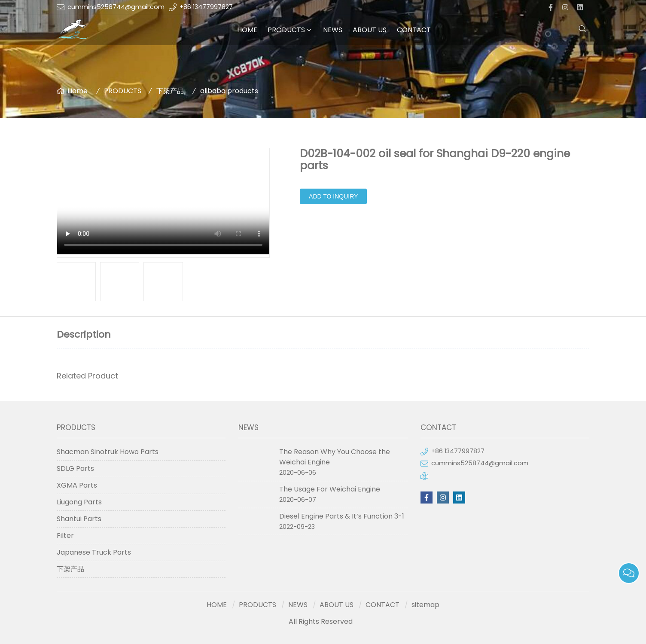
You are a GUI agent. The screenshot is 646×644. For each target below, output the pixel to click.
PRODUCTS (286, 30)
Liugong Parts (79, 502)
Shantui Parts (79, 519)
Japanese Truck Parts (94, 552)
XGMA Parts (77, 485)
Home (78, 91)
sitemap (425, 605)
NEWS (333, 30)
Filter (65, 536)
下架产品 (170, 91)
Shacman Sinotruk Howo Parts (108, 452)
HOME (247, 30)
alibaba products (229, 91)
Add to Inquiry (333, 196)
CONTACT (414, 30)
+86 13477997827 (206, 7)
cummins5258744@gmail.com (116, 7)
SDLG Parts (75, 469)
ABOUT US (370, 30)
